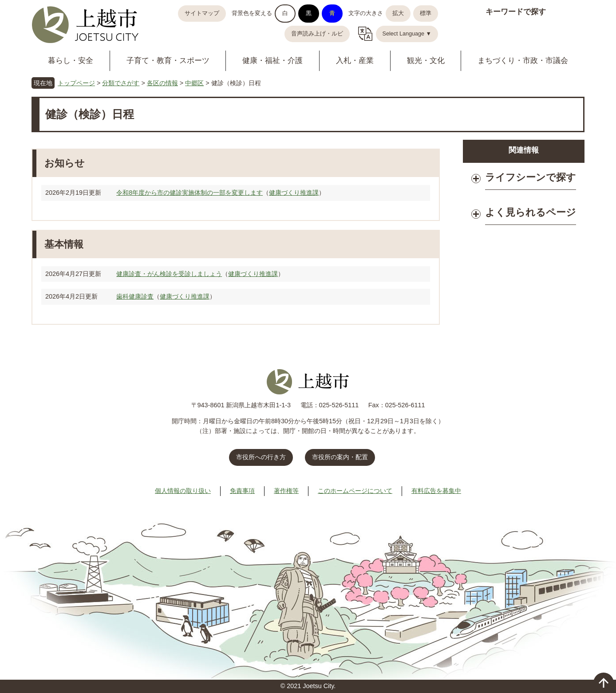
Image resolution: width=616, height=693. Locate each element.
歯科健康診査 (135, 296)
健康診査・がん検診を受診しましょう (169, 274)
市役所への (261, 457)
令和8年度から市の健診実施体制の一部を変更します (190, 193)
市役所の (340, 457)
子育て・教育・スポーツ (168, 61)
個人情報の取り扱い (183, 491)
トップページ (76, 83)
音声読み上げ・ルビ (317, 34)
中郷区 (194, 83)
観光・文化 (426, 61)
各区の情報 (162, 83)
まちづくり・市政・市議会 (523, 61)
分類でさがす (121, 83)
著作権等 (286, 491)
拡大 (398, 13)
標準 (426, 13)
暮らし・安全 (71, 61)
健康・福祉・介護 (272, 61)
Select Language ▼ (407, 34)
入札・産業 (355, 61)
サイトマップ (202, 13)
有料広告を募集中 (436, 491)
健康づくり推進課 (294, 193)
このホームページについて (355, 491)
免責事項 (242, 491)
